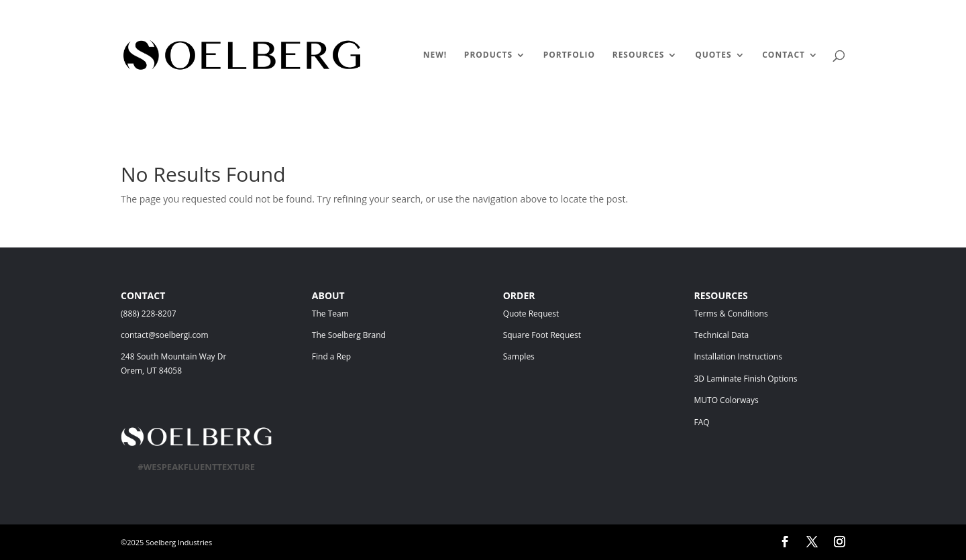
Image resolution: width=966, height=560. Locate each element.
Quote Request (557, 314)
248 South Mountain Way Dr (176, 356)
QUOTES (713, 55)
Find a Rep (331, 356)
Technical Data (721, 335)
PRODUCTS (488, 55)
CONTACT (784, 55)
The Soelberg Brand (349, 335)
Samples (519, 356)
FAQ (701, 422)
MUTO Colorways (726, 400)
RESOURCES (639, 55)
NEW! (435, 55)
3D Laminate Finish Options (745, 379)
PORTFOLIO (569, 55)
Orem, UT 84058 (151, 371)
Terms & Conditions (750, 314)
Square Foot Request (542, 335)
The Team (367, 314)
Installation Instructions (738, 356)
